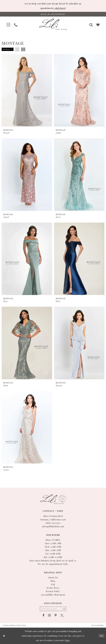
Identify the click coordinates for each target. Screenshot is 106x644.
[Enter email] (53, 609)
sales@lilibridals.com (53, 526)
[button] (9, 25)
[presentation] (27, 90)
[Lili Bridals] (53, 25)
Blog (53, 581)
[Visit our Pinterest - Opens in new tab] (56, 615)
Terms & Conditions (9, 625)
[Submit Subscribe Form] (64, 609)
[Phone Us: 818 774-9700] (16, 25)
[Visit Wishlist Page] (98, 25)
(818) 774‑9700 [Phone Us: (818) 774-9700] (53, 523)
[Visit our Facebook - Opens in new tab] (43, 615)
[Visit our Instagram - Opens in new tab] (49, 615)
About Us (53, 577)
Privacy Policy (22, 625)
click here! (60, 8)
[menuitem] (9, 25)
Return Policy (53, 591)
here (68, 640)
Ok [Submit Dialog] (101, 636)
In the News (53, 588)
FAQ (53, 584)
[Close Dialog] (4, 636)
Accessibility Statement (53, 595)
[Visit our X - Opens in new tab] (62, 615)
